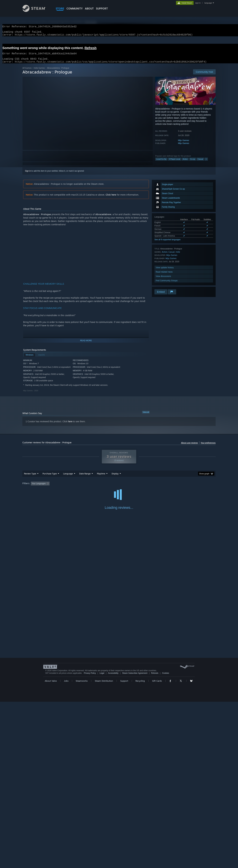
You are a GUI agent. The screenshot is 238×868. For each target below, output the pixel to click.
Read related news (164, 276)
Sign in (28, 175)
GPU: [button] (174, 487)
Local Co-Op (161, 163)
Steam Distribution (104, 847)
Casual (200, 163)
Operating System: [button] (146, 487)
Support (124, 847)
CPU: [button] (163, 487)
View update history (165, 271)
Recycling (140, 847)
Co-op (193, 163)
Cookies (165, 839)
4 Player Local (175, 163)
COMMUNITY (75, 9)
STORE (60, 9)
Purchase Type (50, 477)
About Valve (51, 847)
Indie (178, 256)
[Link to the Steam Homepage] (37, 11)
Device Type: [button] (188, 487)
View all (146, 416)
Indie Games (39, 72)
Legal (102, 839)
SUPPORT (102, 9)
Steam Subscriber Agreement (135, 839)
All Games (27, 72)
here (70, 425)
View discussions (163, 280)
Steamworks (82, 847)
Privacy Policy (90, 839)
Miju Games (183, 144)
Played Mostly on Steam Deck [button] (119, 487)
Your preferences (208, 447)
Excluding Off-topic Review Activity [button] (71, 487)
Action (185, 163)
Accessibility (113, 839)
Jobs (66, 847)
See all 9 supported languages (167, 243)
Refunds (155, 839)
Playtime (101, 477)
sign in (198, 3)
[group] (119, 488)
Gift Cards (157, 847)
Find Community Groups (167, 284)
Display (115, 477)
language (208, 3)
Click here (111, 199)
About (89, 9)
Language (68, 477)
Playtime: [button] (96, 487)
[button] (33, 487)
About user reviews (189, 447)
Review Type (30, 477)
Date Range (85, 477)
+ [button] (206, 163)
